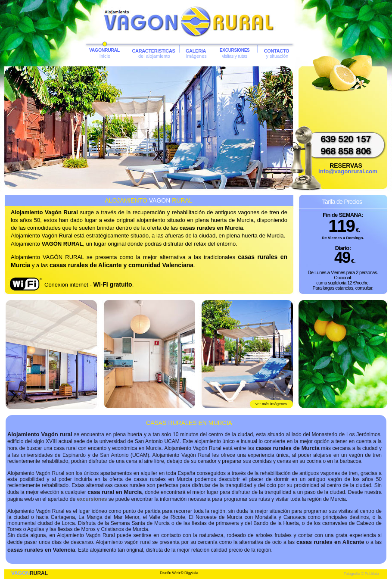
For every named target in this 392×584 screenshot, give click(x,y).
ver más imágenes (271, 404)
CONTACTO (277, 51)
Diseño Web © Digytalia (179, 573)
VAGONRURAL (104, 50)
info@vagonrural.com (348, 171)
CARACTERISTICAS (153, 51)
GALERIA (196, 51)
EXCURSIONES (235, 50)
